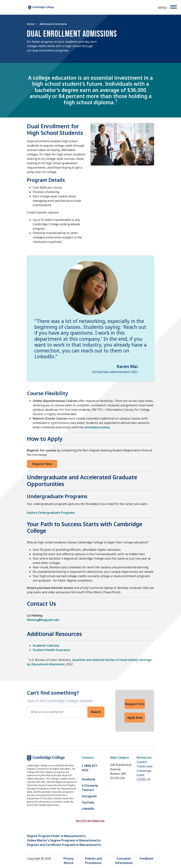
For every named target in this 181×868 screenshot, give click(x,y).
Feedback (146, 858)
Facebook (88, 779)
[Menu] (173, 7)
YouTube (88, 802)
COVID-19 (143, 779)
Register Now (42, 464)
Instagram (89, 796)
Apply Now (135, 718)
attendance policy (97, 427)
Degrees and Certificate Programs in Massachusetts (64, 845)
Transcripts (145, 766)
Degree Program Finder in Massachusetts (56, 836)
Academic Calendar (46, 646)
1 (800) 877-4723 (90, 768)
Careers (142, 762)
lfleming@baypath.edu (43, 620)
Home (31, 24)
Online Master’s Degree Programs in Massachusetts (64, 840)
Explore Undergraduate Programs (51, 513)
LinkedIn (88, 809)
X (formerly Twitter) (90, 788)
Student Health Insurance (51, 650)
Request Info (135, 704)
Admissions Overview (53, 24)
